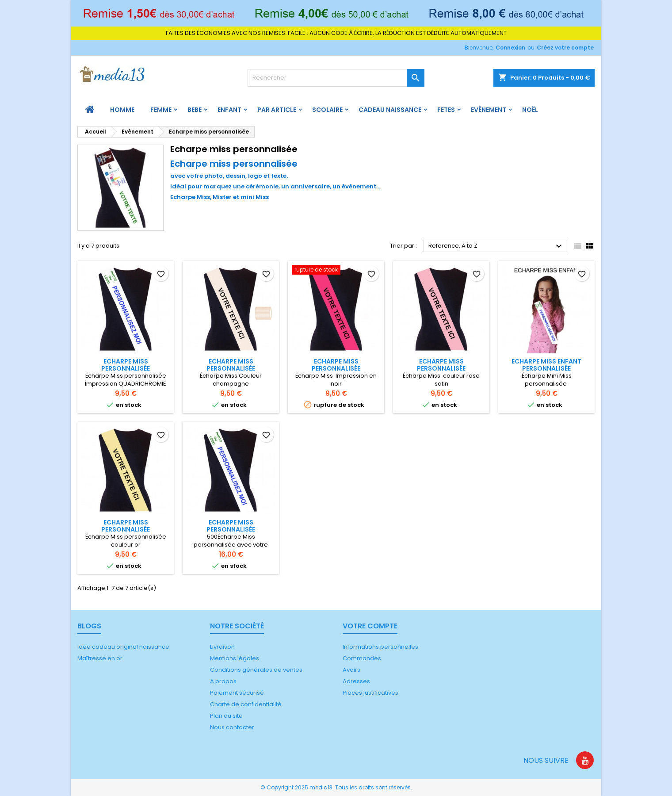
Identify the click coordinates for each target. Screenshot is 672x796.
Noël (530, 110)
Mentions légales (235, 658)
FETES (446, 110)
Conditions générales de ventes (256, 670)
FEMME (161, 110)
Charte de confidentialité (246, 704)
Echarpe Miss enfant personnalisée (546, 365)
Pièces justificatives (370, 693)
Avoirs (351, 670)
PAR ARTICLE (277, 110)
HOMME (122, 110)
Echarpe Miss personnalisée (126, 365)
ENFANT (229, 110)
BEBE (195, 110)
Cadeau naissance (390, 110)
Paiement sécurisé (237, 693)
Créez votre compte (565, 48)
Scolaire (327, 110)
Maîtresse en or (100, 658)
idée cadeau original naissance (123, 647)
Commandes (362, 658)
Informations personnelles (380, 647)
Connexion (510, 48)
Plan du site (226, 716)
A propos (223, 681)
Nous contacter (232, 727)
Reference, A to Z (496, 246)
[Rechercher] (336, 78)
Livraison (222, 647)
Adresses (356, 681)
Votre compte (370, 626)
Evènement (489, 110)
